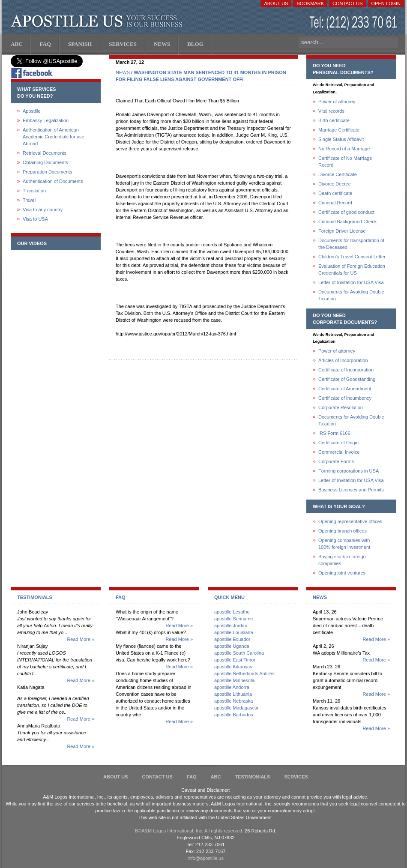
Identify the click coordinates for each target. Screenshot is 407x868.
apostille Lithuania (233, 694)
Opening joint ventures (342, 573)
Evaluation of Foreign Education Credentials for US (352, 269)
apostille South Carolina (239, 653)
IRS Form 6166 (334, 433)
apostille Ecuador (232, 639)
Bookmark (310, 3)
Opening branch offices (343, 531)
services (296, 777)
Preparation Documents (48, 172)
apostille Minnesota (234, 680)
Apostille (32, 111)
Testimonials (253, 777)
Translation (34, 191)
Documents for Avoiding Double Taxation (351, 295)
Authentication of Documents (53, 181)
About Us (276, 3)
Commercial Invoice (339, 452)
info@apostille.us (206, 858)
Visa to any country (43, 210)
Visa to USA (35, 219)
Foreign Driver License (342, 231)
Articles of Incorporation (343, 360)
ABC (216, 777)
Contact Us (348, 3)
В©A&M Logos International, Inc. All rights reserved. (189, 831)
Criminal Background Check (347, 221)
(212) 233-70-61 (354, 23)
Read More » (81, 639)
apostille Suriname (234, 619)
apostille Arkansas (233, 667)
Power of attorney (337, 102)
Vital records (331, 111)
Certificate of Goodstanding (347, 379)
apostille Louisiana (234, 632)
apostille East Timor (235, 660)
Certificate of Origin (338, 443)
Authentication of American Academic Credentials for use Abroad (54, 137)
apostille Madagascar (236, 708)
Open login (386, 3)
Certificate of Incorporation (346, 370)
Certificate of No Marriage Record (345, 162)
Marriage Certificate (339, 130)
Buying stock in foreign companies (342, 560)
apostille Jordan (231, 626)
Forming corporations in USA (349, 471)
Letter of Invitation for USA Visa (351, 282)
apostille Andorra (232, 687)
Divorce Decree (335, 184)
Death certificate (335, 193)
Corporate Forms (336, 461)
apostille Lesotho (232, 612)
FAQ (192, 777)
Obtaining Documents (45, 162)
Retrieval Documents (45, 153)
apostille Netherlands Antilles (244, 673)
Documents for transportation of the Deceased (351, 244)
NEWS (123, 72)
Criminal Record (335, 203)
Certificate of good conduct (346, 212)
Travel (29, 200)
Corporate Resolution (341, 407)
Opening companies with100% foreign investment (344, 544)
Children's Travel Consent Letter (352, 257)
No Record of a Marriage (344, 149)
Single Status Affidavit (341, 139)
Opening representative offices (350, 521)
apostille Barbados (234, 715)
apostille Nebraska (234, 701)
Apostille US (98, 21)
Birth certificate (334, 120)
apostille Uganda (232, 646)
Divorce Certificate (338, 174)
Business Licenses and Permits (351, 490)
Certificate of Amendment (345, 389)
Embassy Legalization (46, 120)
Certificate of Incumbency (345, 398)
